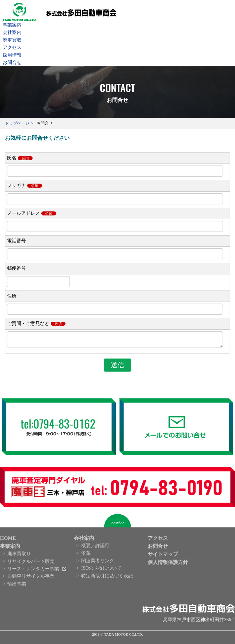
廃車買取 (12, 40)
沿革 (86, 555)
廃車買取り (19, 556)
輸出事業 (17, 586)
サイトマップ (163, 556)
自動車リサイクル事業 (31, 578)
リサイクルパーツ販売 (31, 563)
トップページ (17, 123)
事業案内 (12, 25)
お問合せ (12, 62)
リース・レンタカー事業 (34, 571)
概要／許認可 (95, 548)
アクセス (12, 47)
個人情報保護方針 (168, 564)
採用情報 (12, 55)
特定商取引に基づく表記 (107, 578)
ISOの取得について (102, 570)
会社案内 (12, 32)
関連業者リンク (98, 563)
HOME (8, 540)
